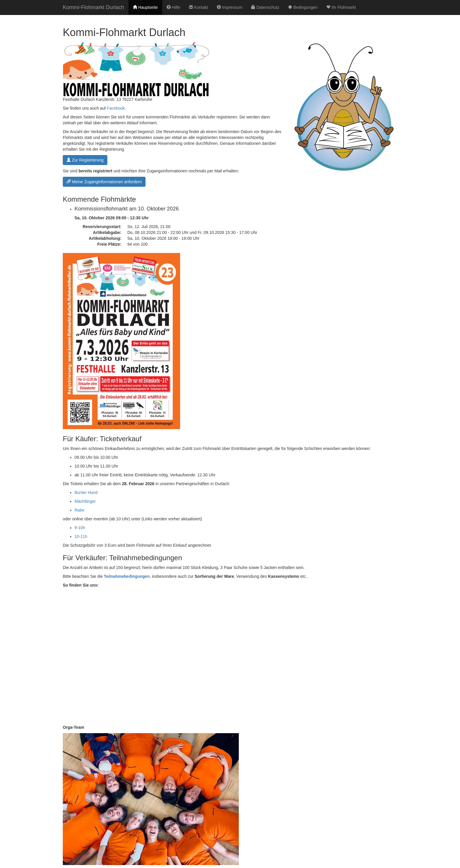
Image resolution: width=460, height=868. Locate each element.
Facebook (116, 108)
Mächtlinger (85, 501)
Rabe (79, 510)
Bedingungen (303, 7)
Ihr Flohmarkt (341, 7)
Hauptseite (145, 7)
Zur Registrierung (85, 160)
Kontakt (198, 7)
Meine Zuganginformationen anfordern (104, 182)
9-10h (80, 528)
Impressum (230, 7)
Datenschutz (265, 7)
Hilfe (173, 7)
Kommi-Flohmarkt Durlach (93, 7)
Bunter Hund (86, 492)
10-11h (81, 536)
